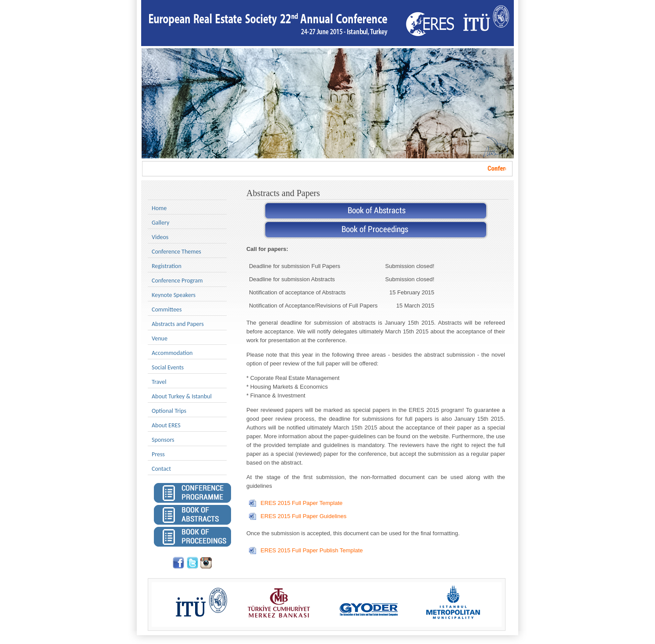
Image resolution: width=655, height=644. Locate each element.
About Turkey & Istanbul (182, 396)
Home (159, 208)
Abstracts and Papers (178, 324)
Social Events (168, 367)
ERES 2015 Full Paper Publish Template (311, 550)
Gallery (160, 223)
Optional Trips (169, 411)
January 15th (402, 323)
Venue (160, 338)
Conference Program (177, 281)
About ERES (166, 425)
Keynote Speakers (174, 295)
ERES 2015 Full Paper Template (301, 503)
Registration (167, 266)
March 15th (400, 331)
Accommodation (172, 353)
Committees (167, 309)
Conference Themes (176, 252)
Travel (159, 382)
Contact (161, 469)
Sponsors (163, 440)
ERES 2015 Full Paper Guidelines (303, 516)
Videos (160, 237)
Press (158, 454)
